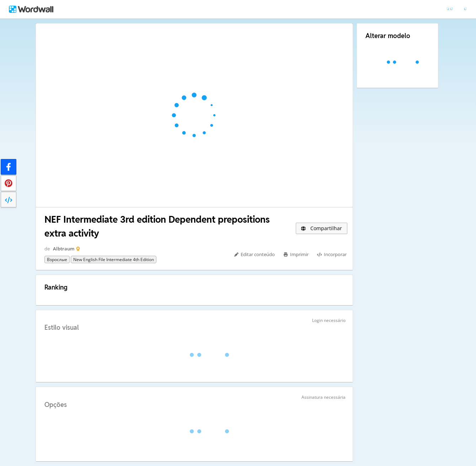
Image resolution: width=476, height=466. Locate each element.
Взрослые (57, 260)
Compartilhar (322, 228)
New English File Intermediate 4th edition (114, 260)
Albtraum (64, 249)
